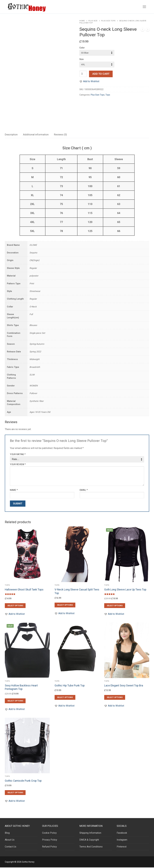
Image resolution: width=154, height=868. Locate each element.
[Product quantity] (83, 74)
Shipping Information (90, 834)
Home (82, 21)
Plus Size (93, 21)
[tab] (11, 135)
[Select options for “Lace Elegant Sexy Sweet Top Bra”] (115, 698)
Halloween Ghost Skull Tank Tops (24, 590)
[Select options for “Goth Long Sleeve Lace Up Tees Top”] (115, 606)
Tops (108, 95)
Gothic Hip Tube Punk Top (70, 686)
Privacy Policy (50, 840)
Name (14, 491)
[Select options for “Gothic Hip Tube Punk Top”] (65, 698)
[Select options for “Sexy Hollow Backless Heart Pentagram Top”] (15, 702)
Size (82, 59)
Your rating (18, 455)
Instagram (122, 840)
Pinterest (122, 847)
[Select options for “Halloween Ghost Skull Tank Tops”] (15, 606)
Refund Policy (49, 847)
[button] (89, 81)
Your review (18, 465)
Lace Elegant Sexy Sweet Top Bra (124, 686)
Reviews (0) (60, 135)
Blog (7, 834)
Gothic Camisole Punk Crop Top (23, 781)
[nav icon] (144, 7)
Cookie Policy (49, 834)
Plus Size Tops (108, 21)
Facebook (122, 834)
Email (84, 491)
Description (11, 135)
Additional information (36, 135)
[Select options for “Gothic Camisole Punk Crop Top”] (15, 793)
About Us (10, 840)
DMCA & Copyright (89, 840)
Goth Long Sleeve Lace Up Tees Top (125, 590)
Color (82, 48)
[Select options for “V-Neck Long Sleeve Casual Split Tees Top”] (65, 606)
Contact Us (11, 847)
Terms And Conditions (91, 847)
